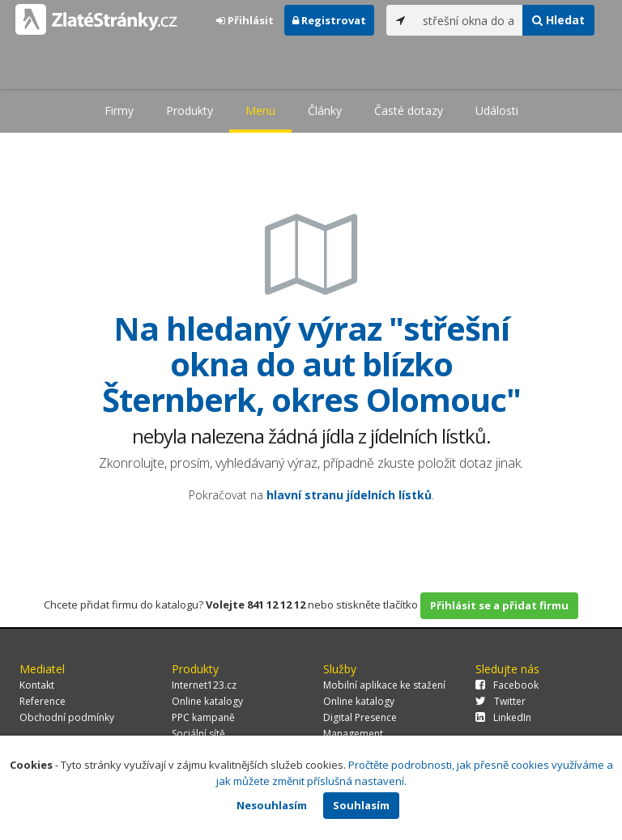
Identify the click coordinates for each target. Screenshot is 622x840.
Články (325, 110)
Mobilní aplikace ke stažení (384, 685)
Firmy (119, 110)
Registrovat (329, 20)
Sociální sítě (198, 734)
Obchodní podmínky (67, 717)
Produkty (190, 110)
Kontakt (37, 685)
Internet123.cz (204, 685)
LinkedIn (503, 717)
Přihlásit (245, 20)
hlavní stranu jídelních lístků (349, 495)
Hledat (558, 20)
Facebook (507, 685)
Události (497, 110)
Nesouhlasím (272, 805)
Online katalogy (207, 701)
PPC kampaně (203, 717)
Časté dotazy (409, 110)
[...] (469, 20)
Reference (43, 701)
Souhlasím (361, 805)
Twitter (501, 701)
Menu (260, 110)
